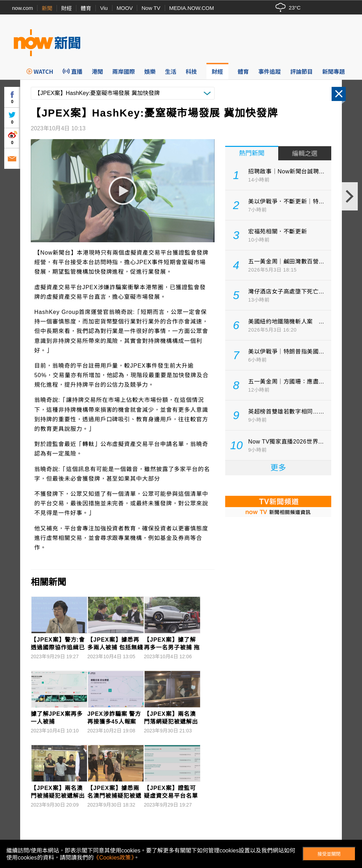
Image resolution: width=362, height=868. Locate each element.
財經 (66, 8)
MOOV (125, 8)
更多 (278, 468)
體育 (86, 8)
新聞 (47, 8)
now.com (22, 8)
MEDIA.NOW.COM (192, 8)
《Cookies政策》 (114, 858)
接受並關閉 (329, 854)
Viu (104, 8)
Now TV (151, 8)
